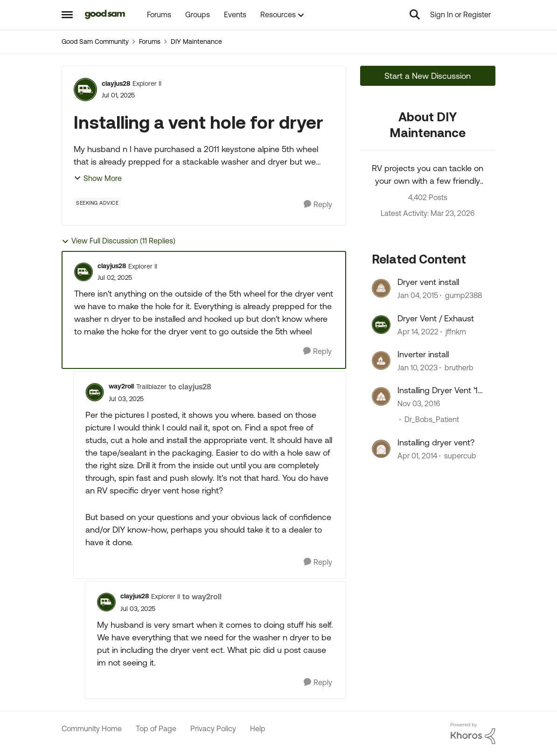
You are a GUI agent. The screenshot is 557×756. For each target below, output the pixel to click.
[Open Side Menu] (67, 14)
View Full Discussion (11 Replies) (118, 241)
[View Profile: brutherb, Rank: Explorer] (381, 361)
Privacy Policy (213, 728)
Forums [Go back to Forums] (150, 42)
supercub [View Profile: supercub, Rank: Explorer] (460, 456)
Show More (98, 178)
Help (258, 728)
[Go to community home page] (105, 14)
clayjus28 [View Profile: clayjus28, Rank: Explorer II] (116, 83)
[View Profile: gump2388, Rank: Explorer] (381, 288)
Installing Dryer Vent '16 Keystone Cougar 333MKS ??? (440, 390)
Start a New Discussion (428, 76)
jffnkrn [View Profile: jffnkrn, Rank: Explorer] (456, 332)
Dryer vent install (428, 282)
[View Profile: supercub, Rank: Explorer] (381, 449)
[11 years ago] (418, 296)
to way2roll (202, 596)
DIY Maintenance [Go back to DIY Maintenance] (196, 42)
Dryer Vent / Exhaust (436, 318)
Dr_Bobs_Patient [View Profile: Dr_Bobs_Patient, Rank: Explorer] (432, 420)
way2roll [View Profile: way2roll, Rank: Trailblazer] (121, 386)
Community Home (92, 728)
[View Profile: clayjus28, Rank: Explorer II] (85, 90)
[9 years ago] (419, 404)
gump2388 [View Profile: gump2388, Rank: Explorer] (463, 296)
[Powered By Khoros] (473, 734)
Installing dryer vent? (436, 442)
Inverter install (423, 354)
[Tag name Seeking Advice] (97, 203)
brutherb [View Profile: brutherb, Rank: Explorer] (459, 368)
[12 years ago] (417, 456)
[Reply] (318, 205)
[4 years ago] (418, 332)
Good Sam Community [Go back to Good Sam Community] (95, 42)
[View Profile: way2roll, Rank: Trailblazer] (95, 392)
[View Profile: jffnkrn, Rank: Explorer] (381, 325)
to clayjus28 (190, 387)
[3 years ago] (418, 368)
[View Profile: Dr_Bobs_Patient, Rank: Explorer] (381, 396)
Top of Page (156, 728)
